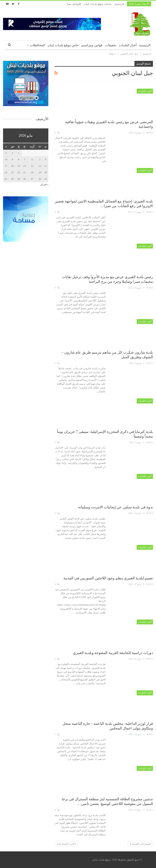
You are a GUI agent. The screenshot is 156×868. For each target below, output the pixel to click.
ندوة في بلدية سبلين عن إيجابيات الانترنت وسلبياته (116, 507)
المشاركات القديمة (140, 844)
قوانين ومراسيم (92, 45)
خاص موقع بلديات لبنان (63, 45)
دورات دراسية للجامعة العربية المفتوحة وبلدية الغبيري (113, 653)
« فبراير (44, 184)
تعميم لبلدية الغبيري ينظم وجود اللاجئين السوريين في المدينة (108, 578)
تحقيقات (111, 45)
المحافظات (37, 45)
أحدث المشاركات (66, 844)
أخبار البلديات (128, 45)
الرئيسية (119, 4)
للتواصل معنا (74, 4)
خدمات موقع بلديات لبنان (98, 4)
